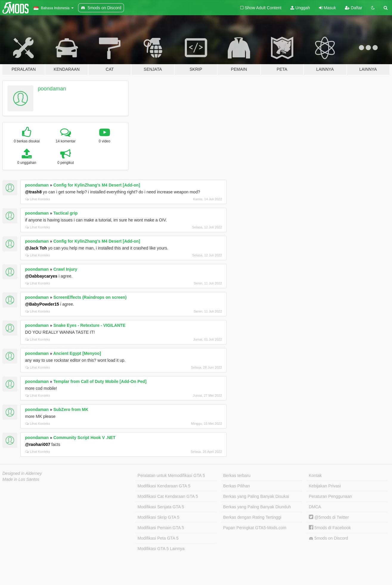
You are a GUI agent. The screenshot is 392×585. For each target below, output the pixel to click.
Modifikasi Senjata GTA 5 (161, 507)
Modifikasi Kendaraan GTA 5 (164, 486)
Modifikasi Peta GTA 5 (158, 538)
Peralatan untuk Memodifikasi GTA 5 (171, 475)
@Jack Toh (36, 248)
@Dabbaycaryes (41, 276)
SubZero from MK (71, 410)
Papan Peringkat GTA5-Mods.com (255, 528)
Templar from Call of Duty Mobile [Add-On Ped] (100, 381)
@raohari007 (38, 444)
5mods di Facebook (330, 528)
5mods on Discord (329, 538)
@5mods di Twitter (329, 517)
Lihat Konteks (38, 199)
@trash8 (33, 192)
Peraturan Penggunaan (330, 496)
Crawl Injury (65, 269)
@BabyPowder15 (42, 304)
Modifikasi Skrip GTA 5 (158, 517)
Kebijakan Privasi (325, 486)
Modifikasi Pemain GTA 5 (161, 528)
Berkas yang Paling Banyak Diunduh (257, 507)
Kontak (315, 475)
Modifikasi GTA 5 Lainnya (161, 549)
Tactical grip (65, 213)
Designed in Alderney (22, 473)
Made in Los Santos (21, 479)
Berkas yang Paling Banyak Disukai (256, 496)
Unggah (300, 8)
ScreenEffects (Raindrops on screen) (90, 297)
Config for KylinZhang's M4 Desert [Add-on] (97, 185)
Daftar (354, 8)
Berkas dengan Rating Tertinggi (252, 517)
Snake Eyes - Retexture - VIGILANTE (89, 325)
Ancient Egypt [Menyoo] (77, 353)
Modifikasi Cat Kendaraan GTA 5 (168, 496)
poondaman (52, 89)
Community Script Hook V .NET (84, 438)
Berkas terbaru (237, 475)
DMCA (315, 507)
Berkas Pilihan (237, 486)
